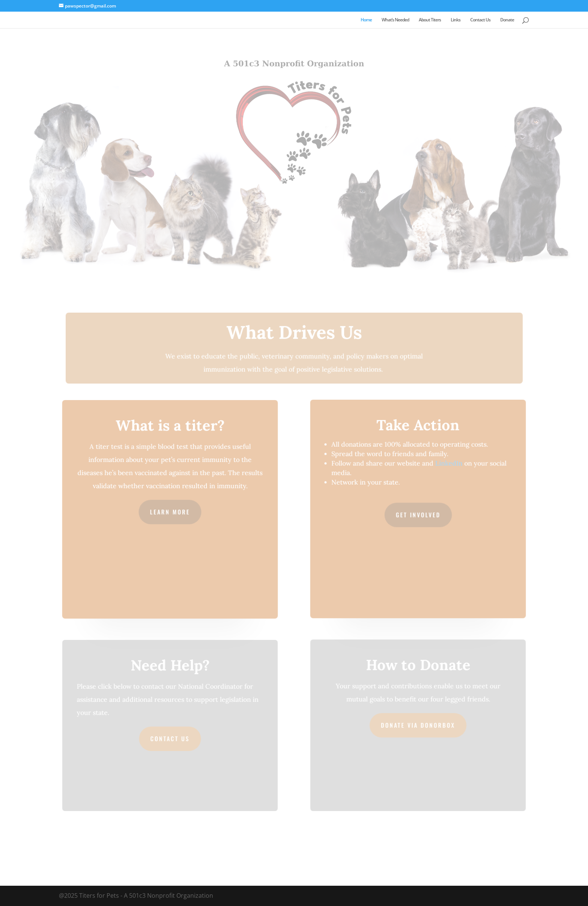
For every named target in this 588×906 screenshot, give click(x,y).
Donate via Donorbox (418, 725)
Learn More (170, 512)
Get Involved (418, 515)
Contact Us (480, 20)
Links (456, 20)
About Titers (430, 20)
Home (366, 20)
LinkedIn (448, 464)
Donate (507, 20)
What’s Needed (395, 20)
